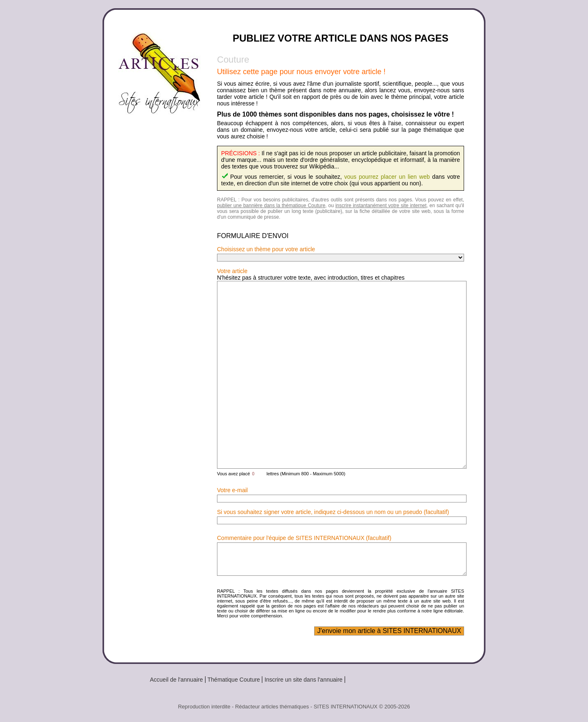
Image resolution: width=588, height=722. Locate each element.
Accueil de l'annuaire (176, 680)
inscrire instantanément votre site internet (381, 206)
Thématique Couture (234, 680)
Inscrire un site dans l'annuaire (303, 680)
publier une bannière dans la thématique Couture (271, 206)
